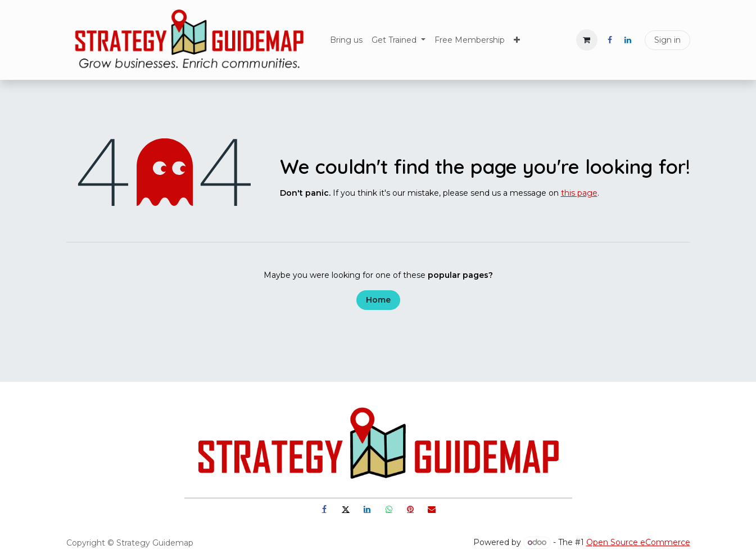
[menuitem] (346, 40)
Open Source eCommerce (638, 542)
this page (579, 193)
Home (378, 300)
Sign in (667, 40)
